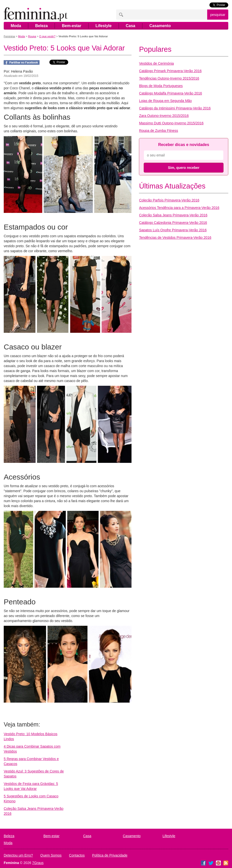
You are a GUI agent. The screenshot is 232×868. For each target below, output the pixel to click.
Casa (131, 26)
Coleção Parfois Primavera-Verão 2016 (169, 200)
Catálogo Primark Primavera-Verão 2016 (170, 71)
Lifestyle (104, 26)
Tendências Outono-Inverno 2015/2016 (169, 78)
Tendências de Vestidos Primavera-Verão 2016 (175, 238)
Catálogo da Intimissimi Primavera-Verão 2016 (175, 108)
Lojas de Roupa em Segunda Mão (165, 101)
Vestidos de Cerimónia (156, 63)
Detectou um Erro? (18, 855)
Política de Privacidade (110, 855)
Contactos (77, 855)
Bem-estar (71, 26)
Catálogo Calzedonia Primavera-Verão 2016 (173, 223)
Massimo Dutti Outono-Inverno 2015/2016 (171, 123)
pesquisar (218, 15)
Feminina (9, 36)
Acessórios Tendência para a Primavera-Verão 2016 (179, 208)
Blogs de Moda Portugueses (161, 86)
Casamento (160, 26)
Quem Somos (51, 855)
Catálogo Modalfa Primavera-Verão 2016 (170, 93)
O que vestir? (47, 36)
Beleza (42, 26)
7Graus (38, 863)
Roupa (32, 36)
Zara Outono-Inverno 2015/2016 (164, 116)
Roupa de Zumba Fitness (158, 131)
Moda (16, 26)
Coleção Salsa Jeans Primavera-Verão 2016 (173, 215)
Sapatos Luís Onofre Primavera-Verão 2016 (173, 230)
